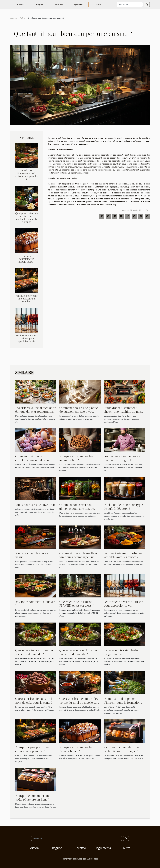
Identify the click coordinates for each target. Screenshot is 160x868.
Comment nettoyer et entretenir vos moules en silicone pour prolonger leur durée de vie (34, 462)
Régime (39, 4)
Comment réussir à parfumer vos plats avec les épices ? (123, 555)
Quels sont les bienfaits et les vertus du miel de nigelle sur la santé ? (79, 702)
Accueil (13, 18)
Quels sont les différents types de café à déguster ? (123, 507)
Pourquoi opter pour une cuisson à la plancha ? (27, 299)
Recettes (59, 4)
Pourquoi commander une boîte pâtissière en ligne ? (121, 749)
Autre (98, 4)
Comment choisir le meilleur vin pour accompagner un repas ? (78, 557)
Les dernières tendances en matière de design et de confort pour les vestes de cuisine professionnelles (122, 462)
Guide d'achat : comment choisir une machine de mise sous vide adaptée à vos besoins (123, 413)
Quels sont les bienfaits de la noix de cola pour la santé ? (34, 701)
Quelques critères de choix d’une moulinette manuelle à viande (27, 218)
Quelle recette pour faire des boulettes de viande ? (34, 652)
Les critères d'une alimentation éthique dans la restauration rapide (36, 412)
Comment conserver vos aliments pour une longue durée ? (77, 509)
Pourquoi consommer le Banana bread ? (27, 259)
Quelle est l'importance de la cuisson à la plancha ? (27, 175)
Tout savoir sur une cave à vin (35, 505)
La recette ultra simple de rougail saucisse (121, 652)
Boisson (20, 4)
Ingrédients (79, 4)
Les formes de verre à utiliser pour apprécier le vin (27, 338)
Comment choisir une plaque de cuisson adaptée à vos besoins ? (79, 412)
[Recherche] (130, 4)
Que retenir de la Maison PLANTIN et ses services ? (77, 604)
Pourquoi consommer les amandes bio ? (76, 458)
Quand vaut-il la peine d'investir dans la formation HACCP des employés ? (122, 702)
